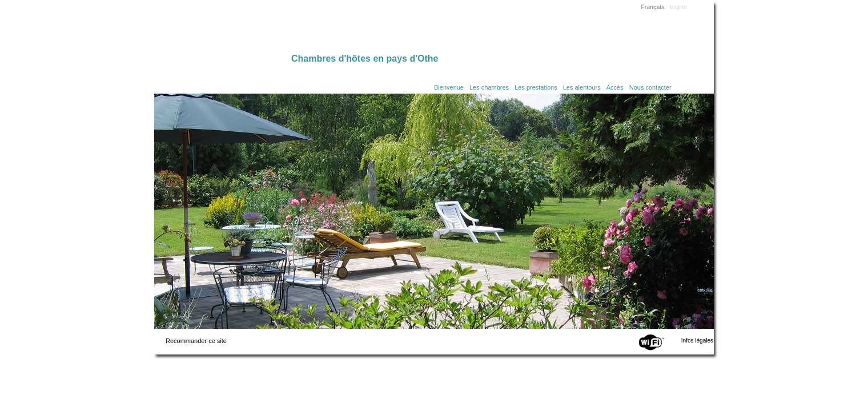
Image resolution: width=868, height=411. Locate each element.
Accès (615, 87)
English (679, 7)
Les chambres (489, 87)
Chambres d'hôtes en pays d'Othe (365, 59)
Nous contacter (650, 87)
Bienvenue (449, 87)
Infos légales (697, 341)
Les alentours (582, 87)
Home (223, 30)
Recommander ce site (196, 341)
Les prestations (536, 87)
